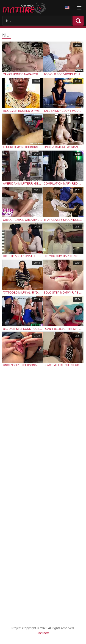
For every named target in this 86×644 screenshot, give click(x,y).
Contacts (43, 633)
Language (67, 8)
